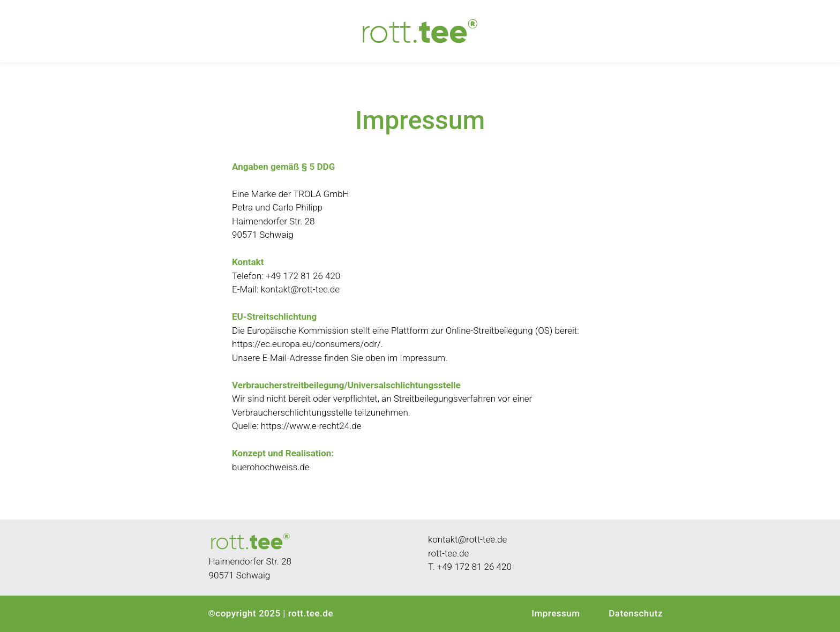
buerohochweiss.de (272, 467)
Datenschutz (636, 613)
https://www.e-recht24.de (311, 426)
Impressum (556, 613)
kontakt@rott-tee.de (300, 289)
